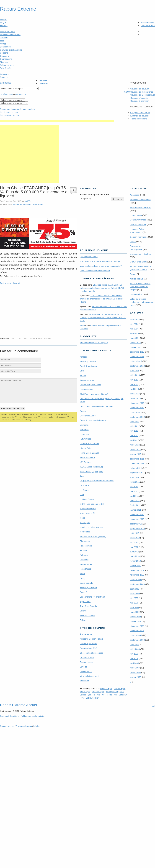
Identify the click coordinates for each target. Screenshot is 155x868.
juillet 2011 (135, 482)
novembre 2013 (137, 357)
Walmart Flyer (106, 689)
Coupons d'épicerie (139, 98)
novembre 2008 (137, 631)
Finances (4, 62)
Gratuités (43, 80)
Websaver (84, 681)
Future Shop (85, 439)
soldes (32, 338)
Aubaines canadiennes (33, 204)
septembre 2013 (137, 366)
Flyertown (84, 434)
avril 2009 (134, 607)
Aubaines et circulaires (10, 35)
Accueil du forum (8, 32)
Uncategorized (137, 294)
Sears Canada (86, 583)
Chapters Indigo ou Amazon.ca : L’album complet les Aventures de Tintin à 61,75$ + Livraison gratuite (103, 288)
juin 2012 (134, 431)
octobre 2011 (136, 468)
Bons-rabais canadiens (140, 207)
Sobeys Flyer (112, 692)
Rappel (133, 274)
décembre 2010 (137, 515)
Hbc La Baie (85, 448)
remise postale (137, 279)
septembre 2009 (137, 584)
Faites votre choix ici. (10, 283)
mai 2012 (134, 436)
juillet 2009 (135, 593)
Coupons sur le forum (140, 113)
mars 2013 (135, 394)
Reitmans (84, 560)
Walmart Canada (87, 615)
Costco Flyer (120, 689)
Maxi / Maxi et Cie (88, 513)
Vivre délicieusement (89, 676)
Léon (82, 495)
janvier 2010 (136, 566)
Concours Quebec (138, 224)
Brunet (83, 375)
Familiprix (84, 430)
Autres (3, 44)
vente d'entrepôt (45, 338)
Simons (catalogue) (89, 587)
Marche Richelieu (88, 509)
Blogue (3, 22)
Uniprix (83, 611)
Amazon (84, 357)
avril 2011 (134, 496)
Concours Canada (138, 220)
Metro (82, 518)
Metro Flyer (112, 695)
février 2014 (135, 343)
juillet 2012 (135, 426)
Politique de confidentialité (33, 716)
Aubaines (4, 74)
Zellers (83, 620)
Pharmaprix (85, 541)
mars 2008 (135, 668)
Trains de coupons (139, 119)
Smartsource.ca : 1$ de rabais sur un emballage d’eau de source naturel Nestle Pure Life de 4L (103, 318)
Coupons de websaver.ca (142, 92)
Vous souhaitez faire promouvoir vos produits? (101, 266)
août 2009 (134, 589)
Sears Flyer (85, 692)
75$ (12, 338)
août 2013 (134, 370)
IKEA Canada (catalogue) (91, 467)
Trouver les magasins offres (95, 194)
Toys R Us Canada (88, 606)
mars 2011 (135, 501)
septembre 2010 (137, 528)
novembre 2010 (137, 519)
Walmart (4, 38)
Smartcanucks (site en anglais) (94, 343)
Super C (84, 592)
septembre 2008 (137, 640)
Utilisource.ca (86, 671)
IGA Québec (85, 462)
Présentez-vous (7, 65)
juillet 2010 (135, 538)
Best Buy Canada (88, 361)
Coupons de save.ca (140, 89)
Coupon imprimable (139, 237)
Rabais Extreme (18, 9)
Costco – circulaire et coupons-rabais (97, 406)
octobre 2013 (136, 361)
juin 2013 (134, 380)
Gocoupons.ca (86, 662)
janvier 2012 (136, 454)
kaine (82, 325)
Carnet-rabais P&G (88, 648)
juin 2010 (134, 542)
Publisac (84, 555)
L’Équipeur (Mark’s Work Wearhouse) (97, 481)
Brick (82, 371)
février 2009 (135, 617)
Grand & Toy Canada (89, 444)
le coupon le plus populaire (18, 109)
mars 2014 (135, 338)
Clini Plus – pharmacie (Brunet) (94, 394)
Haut (153, 706)
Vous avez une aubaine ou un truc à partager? (101, 261)
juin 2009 (134, 598)
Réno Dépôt (85, 569)
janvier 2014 (136, 347)
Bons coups (5, 47)
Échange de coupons (140, 116)
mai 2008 (134, 659)
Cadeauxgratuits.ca (89, 644)
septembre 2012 (137, 417)
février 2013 (135, 398)
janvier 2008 (136, 677)
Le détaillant (6, 94)
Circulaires (43, 83)
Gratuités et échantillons (11, 50)
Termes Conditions (10, 716)
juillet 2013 (135, 375)
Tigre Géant (85, 602)
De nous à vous (87, 657)
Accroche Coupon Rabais (91, 639)
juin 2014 (134, 324)
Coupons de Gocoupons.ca (143, 95)
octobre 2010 (136, 524)
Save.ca (84, 667)
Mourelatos (85, 532)
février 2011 (135, 505)
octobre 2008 (136, 635)
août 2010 (134, 533)
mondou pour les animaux (92, 527)
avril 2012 (134, 440)
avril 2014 (134, 333)
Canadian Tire (86, 389)
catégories (6, 83)
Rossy (83, 578)
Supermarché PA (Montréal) (92, 597)
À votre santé (86, 634)
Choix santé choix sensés (91, 653)
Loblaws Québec (87, 499)
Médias (37, 726)
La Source (84, 485)
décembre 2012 (137, 403)
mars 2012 (135, 445)
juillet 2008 (135, 649)
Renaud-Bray (86, 564)
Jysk (82, 476)
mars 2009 (135, 612)
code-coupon (136, 215)
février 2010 (135, 561)
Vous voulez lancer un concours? (95, 271)
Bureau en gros (87, 380)
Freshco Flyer (98, 692)
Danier (83, 411)
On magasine (6, 59)
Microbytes (85, 523)
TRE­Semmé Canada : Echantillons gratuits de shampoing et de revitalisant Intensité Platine (102, 299)
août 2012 (134, 422)
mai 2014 (134, 329)
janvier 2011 (136, 510)
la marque (21, 94)
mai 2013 (134, 385)
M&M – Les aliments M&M (92, 504)
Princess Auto (86, 546)
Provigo (83, 550)
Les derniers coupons (10, 112)
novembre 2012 (137, 408)
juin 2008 (134, 654)
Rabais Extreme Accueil (19, 705)
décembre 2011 (137, 459)
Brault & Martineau (88, 366)
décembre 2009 (137, 570)
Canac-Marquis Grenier (90, 385)
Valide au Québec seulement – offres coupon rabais (142, 302)
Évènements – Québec (140, 254)
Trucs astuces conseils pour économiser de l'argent (140, 287)
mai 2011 (134, 491)
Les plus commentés (9, 115)
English (127, 91)
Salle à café (5, 68)
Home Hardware (87, 457)
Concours (4, 56)
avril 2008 (134, 663)
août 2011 (134, 477)
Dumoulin (84, 425)
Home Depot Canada (89, 453)
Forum (4, 26)
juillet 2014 (135, 319)
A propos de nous (24, 726)
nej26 (28, 201)
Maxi (2, 41)
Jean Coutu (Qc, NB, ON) (91, 471)
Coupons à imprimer (139, 101)
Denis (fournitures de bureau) (93, 420)
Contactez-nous (148, 26)
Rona (82, 574)
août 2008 (134, 645)
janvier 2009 (136, 621)
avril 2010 (134, 552)
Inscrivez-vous (147, 22)
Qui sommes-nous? (89, 257)
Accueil (3, 19)
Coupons (4, 53)
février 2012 (135, 449)
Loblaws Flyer (92, 698)
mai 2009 (134, 603)
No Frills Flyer (99, 695)
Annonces (17, 204)
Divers (133, 241)
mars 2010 (135, 556)
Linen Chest (22, 338)
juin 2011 (134, 487)
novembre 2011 (137, 463)
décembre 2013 (137, 352)
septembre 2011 (137, 473)
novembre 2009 (137, 575)
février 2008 (135, 672)
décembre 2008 (137, 626)
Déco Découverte (88, 416)
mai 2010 (134, 547)
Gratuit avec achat (138, 262)
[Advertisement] (29, 154)
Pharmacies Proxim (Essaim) (93, 536)
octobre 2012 (136, 412)
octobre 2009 (136, 580)
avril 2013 (134, 389)
